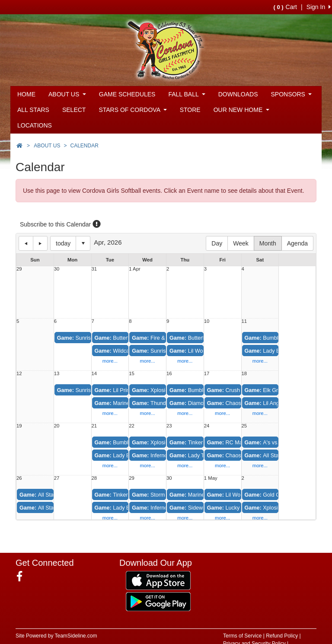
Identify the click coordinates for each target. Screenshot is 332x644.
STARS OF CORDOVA (132, 110)
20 (57, 426)
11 (244, 321)
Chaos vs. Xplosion (240, 403)
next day (40, 243)
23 (169, 426)
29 (19, 269)
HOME (26, 94)
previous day (26, 243)
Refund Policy (282, 636)
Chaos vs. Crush (236, 456)
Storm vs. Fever (160, 495)
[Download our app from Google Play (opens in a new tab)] (158, 601)
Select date (83, 243)
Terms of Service (242, 636)
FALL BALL (187, 94)
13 (57, 374)
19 (19, 426)
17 (207, 374)
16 (169, 374)
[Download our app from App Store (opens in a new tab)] (158, 580)
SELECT (74, 110)
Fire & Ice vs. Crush (165, 338)
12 (19, 374)
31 (94, 269)
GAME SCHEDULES (127, 94)
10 (207, 321)
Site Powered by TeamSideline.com (56, 636)
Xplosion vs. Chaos (164, 390)
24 (207, 426)
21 (94, 426)
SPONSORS (292, 94)
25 (244, 426)
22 (132, 426)
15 (132, 374)
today (63, 243)
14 (94, 374)
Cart (285, 7)
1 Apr (134, 269)
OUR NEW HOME (241, 110)
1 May (211, 478)
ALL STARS (33, 110)
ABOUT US (67, 94)
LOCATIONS (35, 125)
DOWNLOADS (238, 94)
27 (57, 478)
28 (94, 478)
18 (244, 374)
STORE (190, 110)
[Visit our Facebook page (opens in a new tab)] (23, 577)
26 (19, 478)
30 (57, 269)
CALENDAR (85, 146)
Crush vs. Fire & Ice (240, 390)
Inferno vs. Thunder (165, 508)
